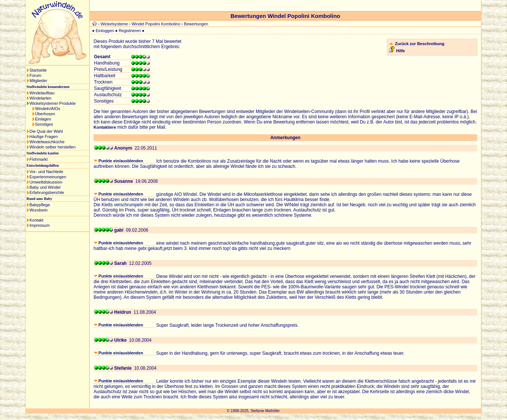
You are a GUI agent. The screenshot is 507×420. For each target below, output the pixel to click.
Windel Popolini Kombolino (156, 24)
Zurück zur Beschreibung (420, 44)
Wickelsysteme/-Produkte (53, 103)
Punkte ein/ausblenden (119, 161)
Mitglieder (38, 81)
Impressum (40, 225)
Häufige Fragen (44, 137)
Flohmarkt (39, 159)
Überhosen (45, 114)
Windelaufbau (42, 93)
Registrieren (130, 31)
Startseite (38, 70)
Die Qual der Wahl (46, 131)
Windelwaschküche (47, 142)
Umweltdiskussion (46, 182)
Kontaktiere (105, 127)
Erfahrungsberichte (47, 192)
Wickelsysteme (114, 24)
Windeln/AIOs (48, 109)
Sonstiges (44, 124)
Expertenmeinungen (48, 177)
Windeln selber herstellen (53, 147)
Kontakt (36, 220)
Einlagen (43, 119)
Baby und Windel (45, 187)
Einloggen (105, 31)
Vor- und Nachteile (46, 172)
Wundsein (39, 210)
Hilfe (400, 51)
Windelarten (40, 98)
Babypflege (40, 205)
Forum (35, 75)
